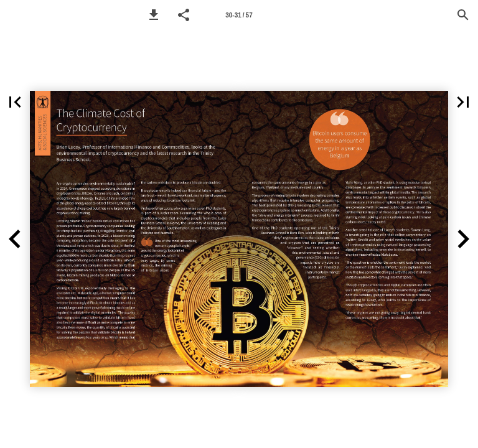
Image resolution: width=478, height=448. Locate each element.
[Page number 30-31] (239, 15)
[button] (154, 15)
